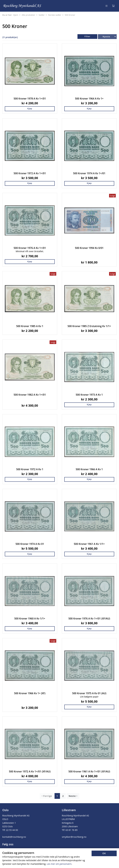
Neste (73, 796)
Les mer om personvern (59, 864)
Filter (87, 36)
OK (104, 853)
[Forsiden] (22, 6)
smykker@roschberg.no (74, 837)
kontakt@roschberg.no (14, 837)
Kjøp (30, 109)
